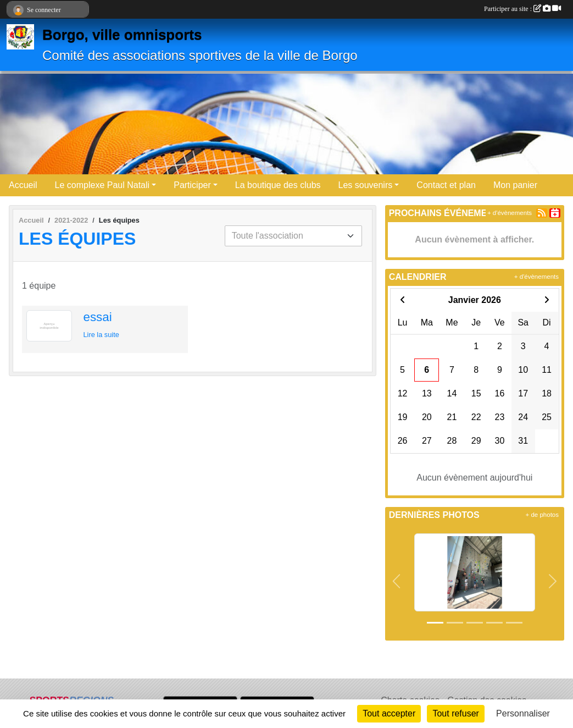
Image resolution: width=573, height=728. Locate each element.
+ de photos (542, 515)
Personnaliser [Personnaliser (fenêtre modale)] (523, 713)
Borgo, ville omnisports (122, 35)
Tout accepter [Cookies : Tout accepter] (389, 713)
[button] (397, 581)
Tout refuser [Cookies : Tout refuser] (455, 713)
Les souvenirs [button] (366, 185)
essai (97, 317)
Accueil (23, 185)
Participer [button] (192, 185)
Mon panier (515, 185)
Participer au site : (522, 9)
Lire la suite (101, 335)
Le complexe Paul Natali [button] (102, 185)
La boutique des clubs (278, 185)
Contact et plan (446, 185)
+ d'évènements (510, 213)
